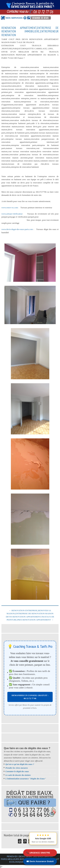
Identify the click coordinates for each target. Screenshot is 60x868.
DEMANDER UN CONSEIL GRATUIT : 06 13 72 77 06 (30, 697)
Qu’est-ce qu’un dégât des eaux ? (20, 764)
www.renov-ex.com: (10, 208)
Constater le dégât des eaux (17, 771)
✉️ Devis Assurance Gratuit (40, 861)
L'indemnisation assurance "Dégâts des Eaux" (26, 779)
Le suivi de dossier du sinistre (18, 775)
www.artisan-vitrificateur (12, 214)
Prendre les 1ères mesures (17, 768)
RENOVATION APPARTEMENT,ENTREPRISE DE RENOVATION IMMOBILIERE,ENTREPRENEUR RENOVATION (30, 31)
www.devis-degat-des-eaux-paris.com (17, 229)
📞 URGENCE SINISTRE (38, 853)
